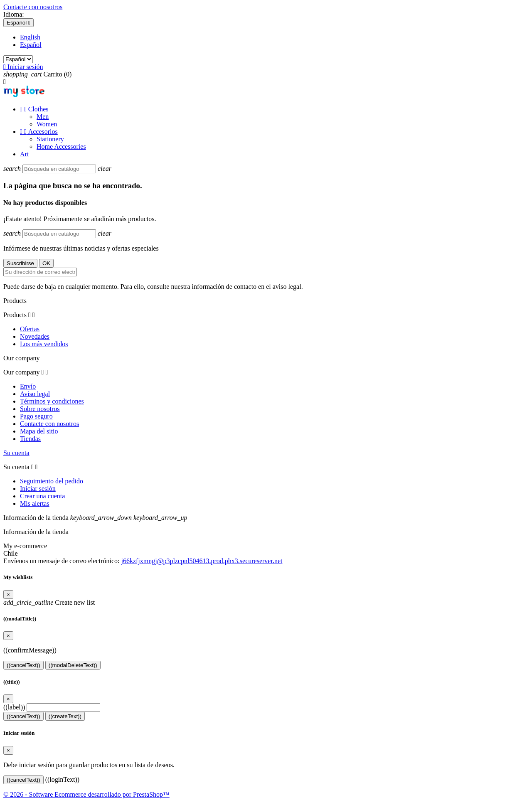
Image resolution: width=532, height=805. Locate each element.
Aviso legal (35, 394)
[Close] (8, 595)
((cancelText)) (23, 665)
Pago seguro (36, 416)
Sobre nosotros (40, 409)
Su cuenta (16, 453)
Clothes (34, 109)
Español (31, 45)
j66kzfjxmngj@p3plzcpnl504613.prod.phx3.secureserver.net (202, 561)
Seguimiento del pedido (52, 481)
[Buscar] (59, 169)
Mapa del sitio (39, 431)
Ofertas (30, 329)
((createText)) (65, 716)
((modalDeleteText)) (73, 665)
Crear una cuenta (42, 496)
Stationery (50, 139)
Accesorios (39, 132)
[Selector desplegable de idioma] (18, 23)
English (30, 37)
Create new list (49, 602)
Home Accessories (61, 146)
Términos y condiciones (52, 401)
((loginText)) (62, 779)
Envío (28, 386)
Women (47, 124)
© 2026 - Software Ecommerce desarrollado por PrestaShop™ (86, 794)
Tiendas (30, 439)
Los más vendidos (44, 344)
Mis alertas (35, 503)
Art (24, 154)
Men (43, 117)
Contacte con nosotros (33, 7)
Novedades (35, 336)
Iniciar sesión (38, 489)
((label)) (14, 707)
